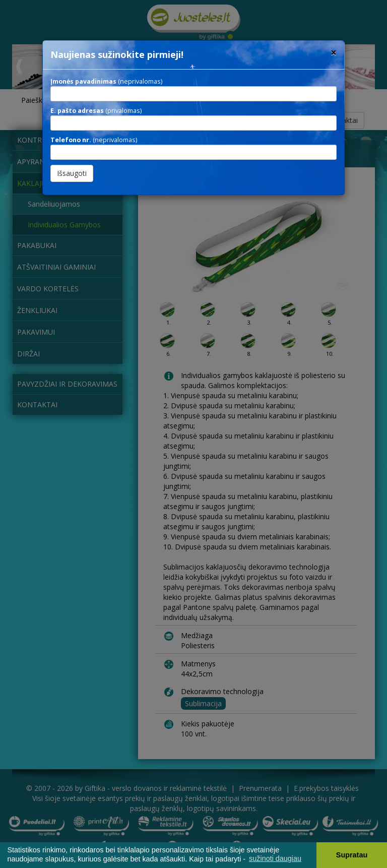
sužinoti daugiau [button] (275, 858)
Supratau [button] (352, 855)
